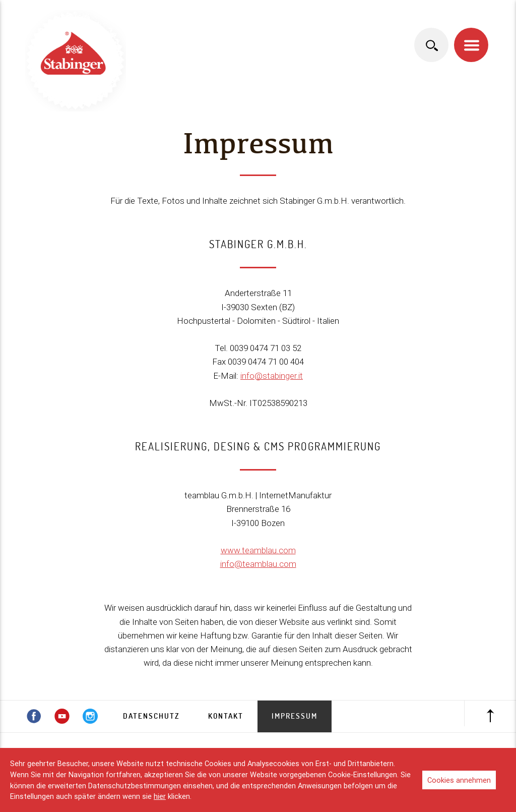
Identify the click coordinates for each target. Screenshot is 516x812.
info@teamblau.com (258, 564)
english (464, 15)
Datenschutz (151, 716)
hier (160, 796)
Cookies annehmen (459, 780)
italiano (426, 15)
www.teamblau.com (258, 550)
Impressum (295, 716)
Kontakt (226, 716)
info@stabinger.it (272, 376)
